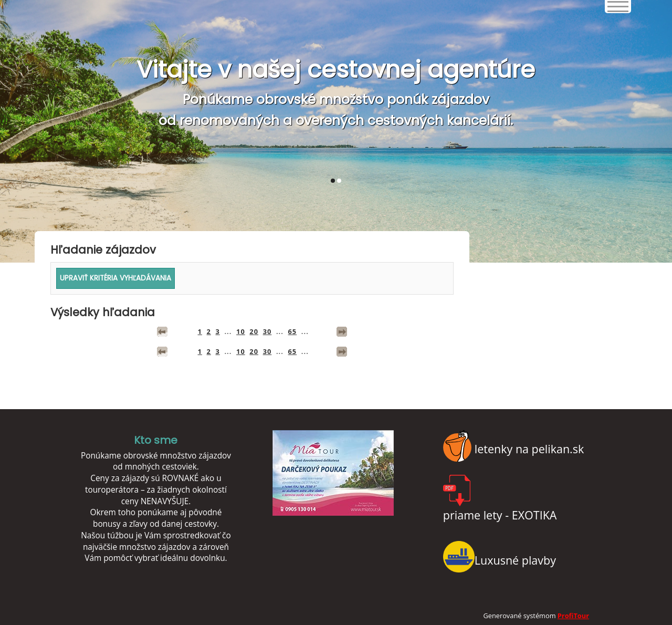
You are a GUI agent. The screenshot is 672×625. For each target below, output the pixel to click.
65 (293, 331)
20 (254, 331)
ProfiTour (573, 616)
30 (267, 331)
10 (241, 331)
